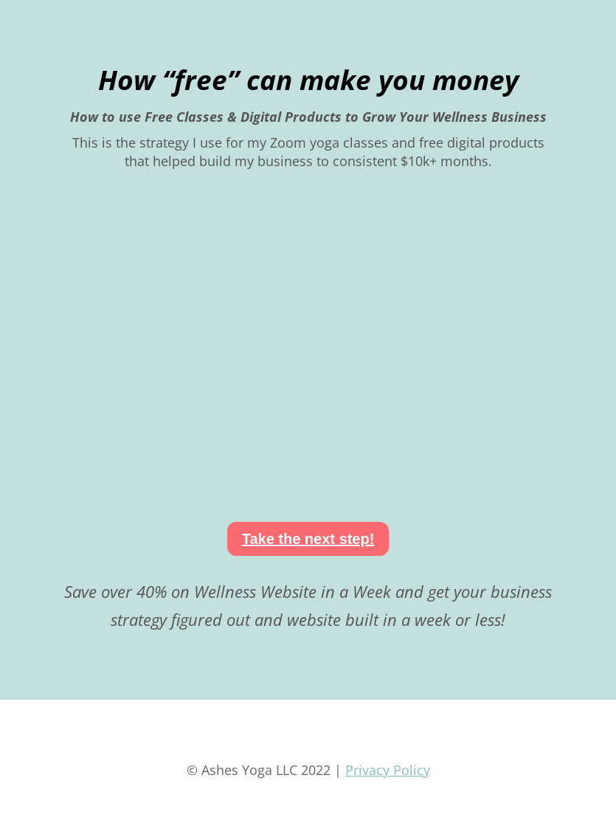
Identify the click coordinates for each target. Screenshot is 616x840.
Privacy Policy (388, 770)
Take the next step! (308, 539)
